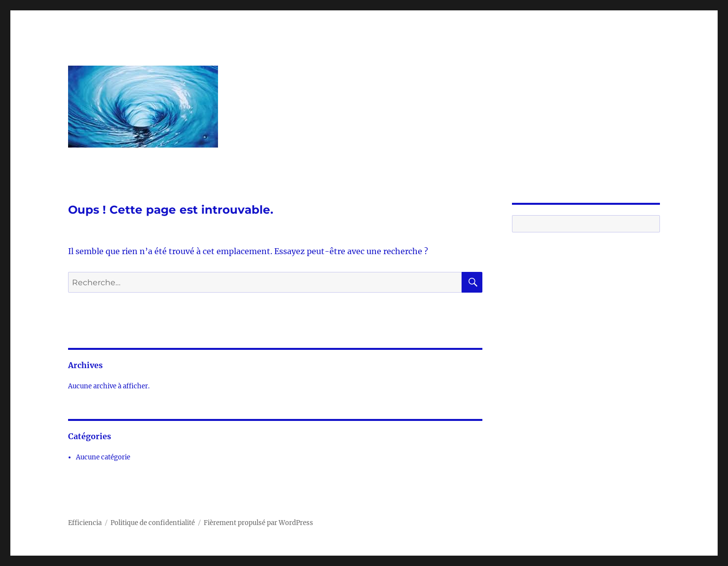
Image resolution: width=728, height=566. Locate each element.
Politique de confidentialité (153, 523)
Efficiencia (85, 523)
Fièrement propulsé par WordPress (258, 523)
